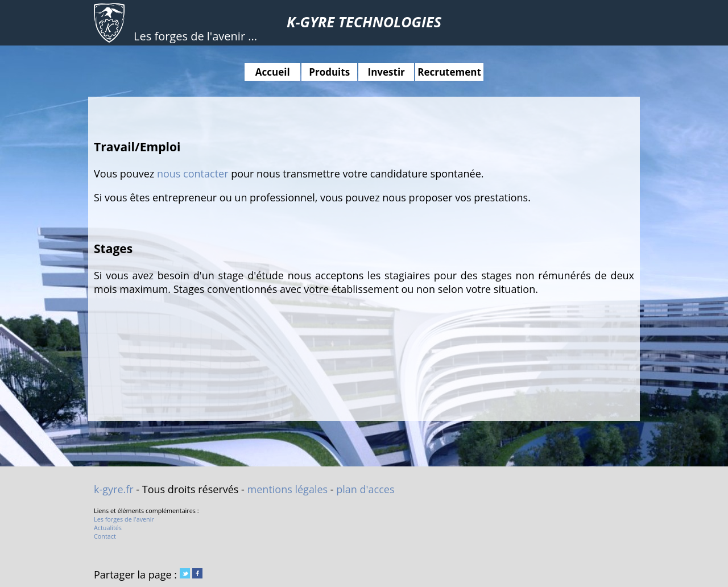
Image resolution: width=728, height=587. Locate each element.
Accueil (273, 72)
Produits (329, 72)
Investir (386, 72)
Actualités (108, 528)
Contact (105, 536)
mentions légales (288, 489)
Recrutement (449, 72)
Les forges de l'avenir (124, 519)
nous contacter (193, 173)
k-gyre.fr (114, 489)
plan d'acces (365, 489)
